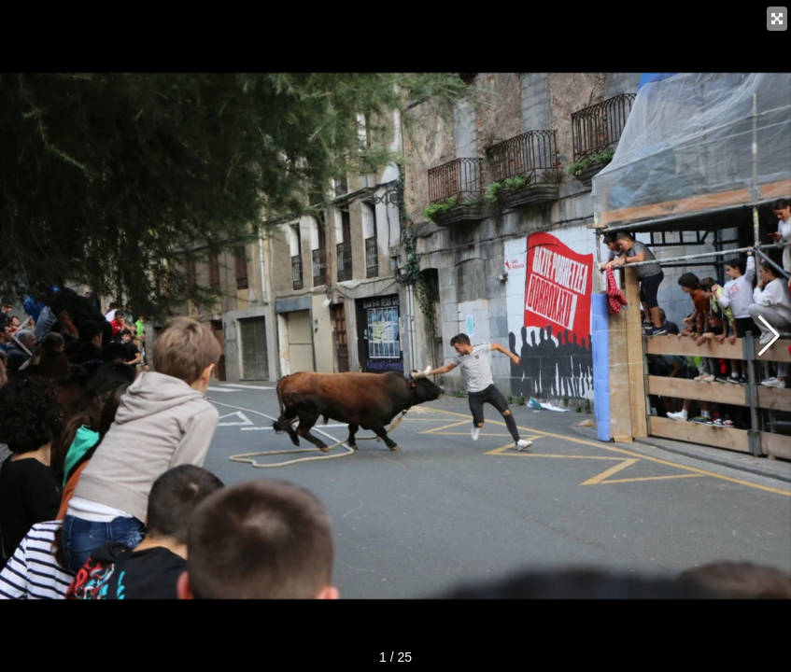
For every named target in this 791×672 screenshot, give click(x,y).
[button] (769, 336)
